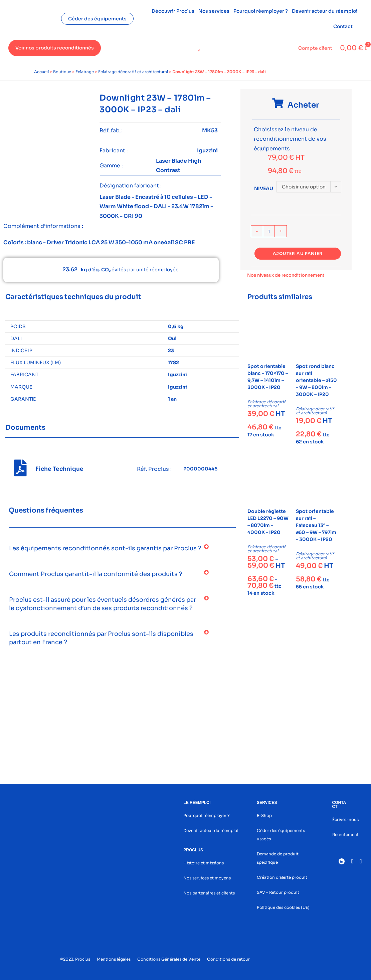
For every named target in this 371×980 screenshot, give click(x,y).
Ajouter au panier (298, 253)
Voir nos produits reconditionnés (55, 48)
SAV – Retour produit (278, 892)
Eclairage (85, 72)
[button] (119, 548)
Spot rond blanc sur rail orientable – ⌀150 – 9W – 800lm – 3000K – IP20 (316, 380)
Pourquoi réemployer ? (261, 11)
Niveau (264, 188)
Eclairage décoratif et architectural (133, 72)
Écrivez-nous (345, 819)
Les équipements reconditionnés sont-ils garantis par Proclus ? (105, 548)
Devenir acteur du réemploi (325, 11)
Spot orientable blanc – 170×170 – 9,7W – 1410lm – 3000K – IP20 (268, 377)
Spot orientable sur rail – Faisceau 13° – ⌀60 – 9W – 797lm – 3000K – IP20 (316, 525)
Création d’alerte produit (282, 877)
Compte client (315, 48)
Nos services (214, 11)
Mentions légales (114, 959)
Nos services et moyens (207, 878)
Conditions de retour (228, 959)
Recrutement (345, 834)
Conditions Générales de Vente (169, 959)
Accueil (41, 72)
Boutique (62, 72)
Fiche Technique (59, 469)
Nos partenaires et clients (209, 893)
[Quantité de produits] (269, 231)
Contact (343, 26)
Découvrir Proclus (173, 11)
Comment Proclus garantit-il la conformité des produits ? (96, 574)
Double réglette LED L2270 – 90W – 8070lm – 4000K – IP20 (268, 522)
